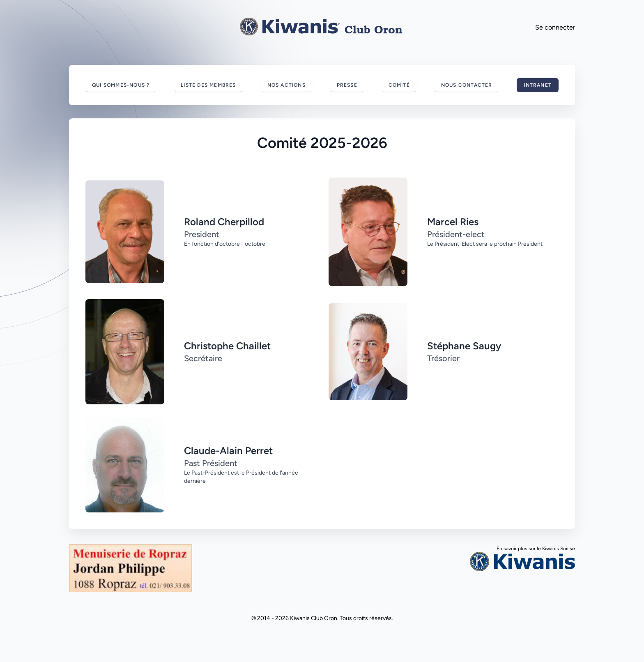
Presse (347, 85)
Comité (399, 85)
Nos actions (286, 85)
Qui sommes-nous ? (121, 85)
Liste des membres (208, 85)
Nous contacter (467, 85)
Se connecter (555, 27)
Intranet (538, 85)
